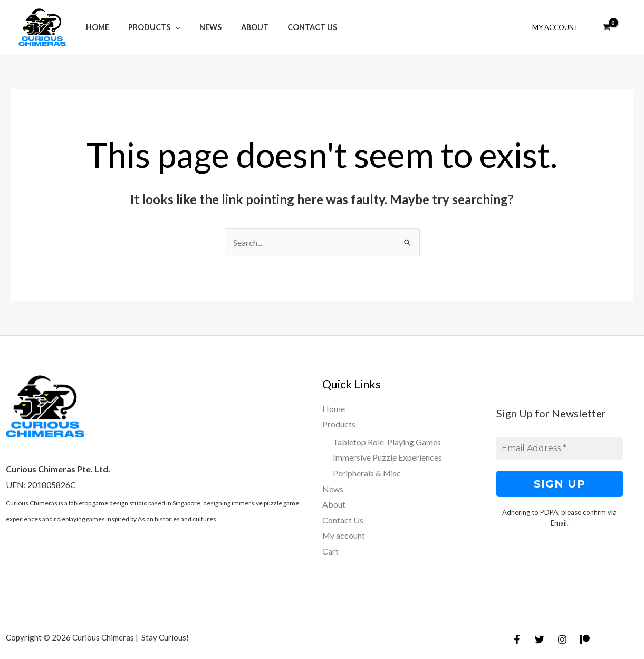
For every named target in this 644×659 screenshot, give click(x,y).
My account (344, 536)
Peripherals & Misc (367, 473)
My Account (558, 27)
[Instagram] (562, 639)
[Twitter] (540, 639)
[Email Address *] (560, 448)
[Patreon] (585, 639)
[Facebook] (517, 639)
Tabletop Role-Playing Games (387, 442)
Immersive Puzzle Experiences (387, 458)
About (241, 27)
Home (95, 27)
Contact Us (294, 27)
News (201, 27)
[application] (170, 27)
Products (148, 27)
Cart (330, 552)
